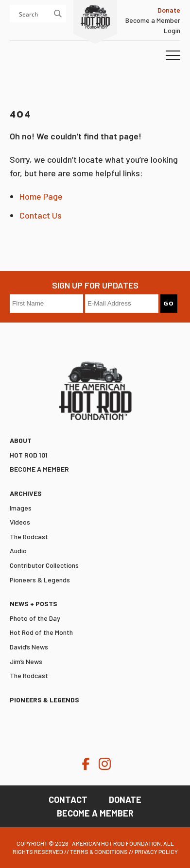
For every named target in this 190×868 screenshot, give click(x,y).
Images (21, 508)
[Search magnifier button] (57, 14)
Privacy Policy (156, 851)
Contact (68, 800)
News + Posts (34, 604)
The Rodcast (29, 536)
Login (172, 30)
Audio (18, 551)
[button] (173, 56)
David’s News (29, 647)
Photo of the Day (35, 618)
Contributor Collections (44, 565)
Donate (125, 800)
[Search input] (48, 14)
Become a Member (153, 20)
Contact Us (41, 215)
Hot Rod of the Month (41, 632)
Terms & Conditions (99, 851)
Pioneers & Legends (40, 580)
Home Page (41, 196)
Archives (26, 493)
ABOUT (21, 440)
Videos (20, 522)
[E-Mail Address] (122, 304)
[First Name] (46, 304)
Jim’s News (26, 661)
